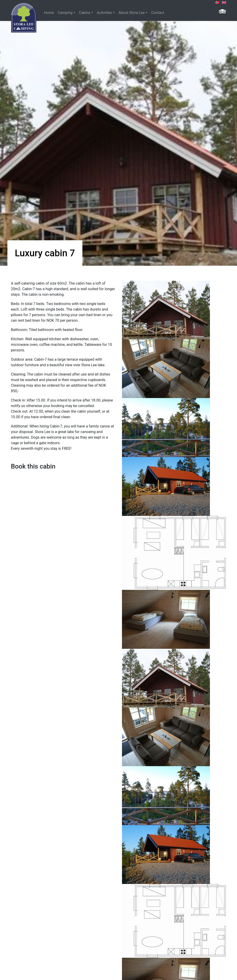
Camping (65, 13)
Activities (104, 13)
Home (49, 13)
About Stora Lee (132, 13)
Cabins (85, 13)
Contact (158, 13)
